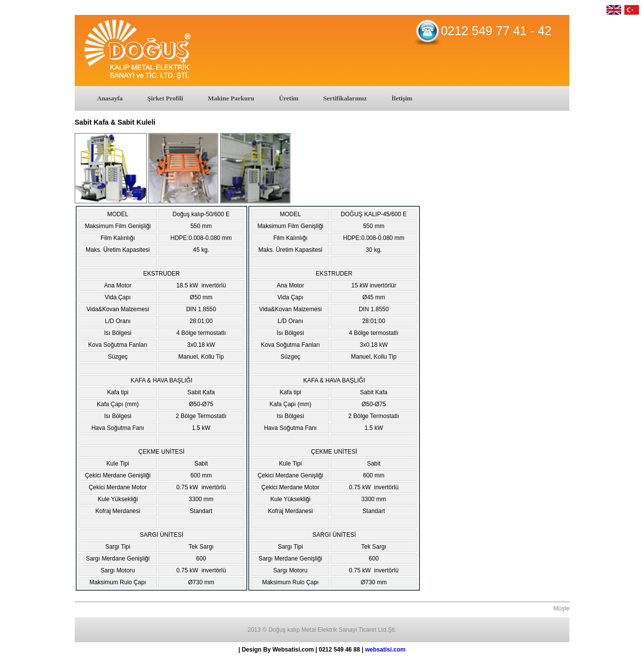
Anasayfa (110, 98)
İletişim (402, 98)
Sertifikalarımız (345, 98)
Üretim (289, 98)
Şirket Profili (165, 98)
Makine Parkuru (231, 98)
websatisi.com (385, 650)
